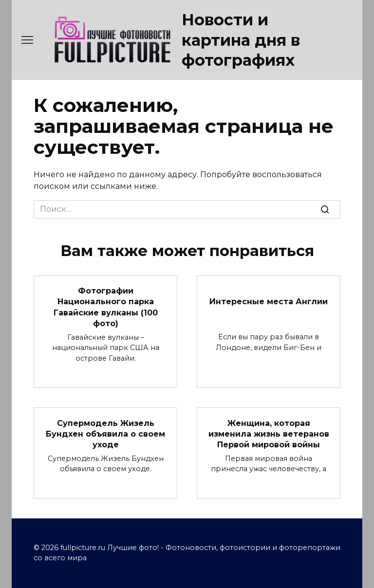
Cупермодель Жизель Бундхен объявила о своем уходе (105, 434)
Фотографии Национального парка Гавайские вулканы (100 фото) (106, 307)
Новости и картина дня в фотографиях (241, 40)
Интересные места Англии (269, 302)
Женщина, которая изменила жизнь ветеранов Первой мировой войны (269, 434)
